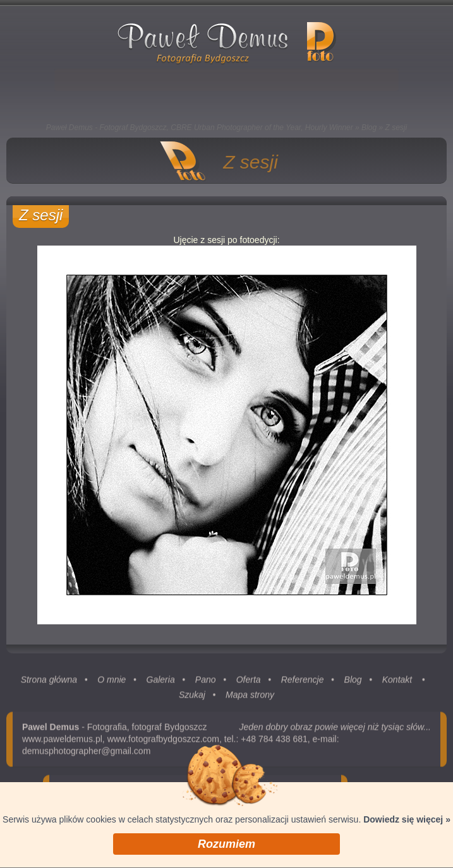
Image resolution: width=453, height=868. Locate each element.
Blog (369, 128)
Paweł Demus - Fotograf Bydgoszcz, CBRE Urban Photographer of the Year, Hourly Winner (200, 128)
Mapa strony (250, 697)
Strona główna (49, 682)
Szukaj (192, 697)
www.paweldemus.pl (62, 741)
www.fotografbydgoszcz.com (163, 741)
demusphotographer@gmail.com (86, 753)
